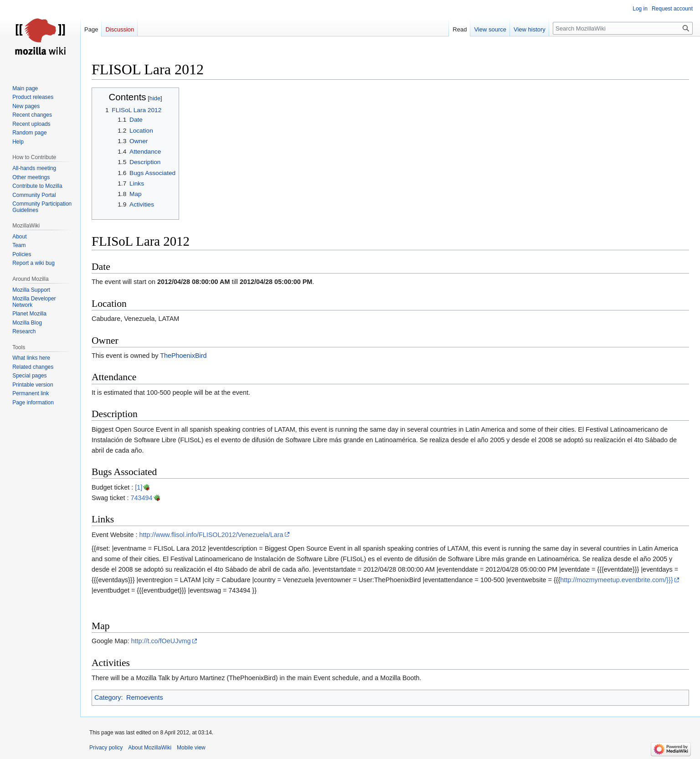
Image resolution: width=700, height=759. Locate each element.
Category (108, 697)
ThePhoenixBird (183, 356)
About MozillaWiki (150, 748)
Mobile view (191, 748)
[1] (139, 487)
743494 (142, 498)
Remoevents (145, 697)
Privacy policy (106, 748)
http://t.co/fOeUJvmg (161, 641)
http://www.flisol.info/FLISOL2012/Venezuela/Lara (211, 535)
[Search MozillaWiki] (623, 28)
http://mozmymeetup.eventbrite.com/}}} (616, 580)
